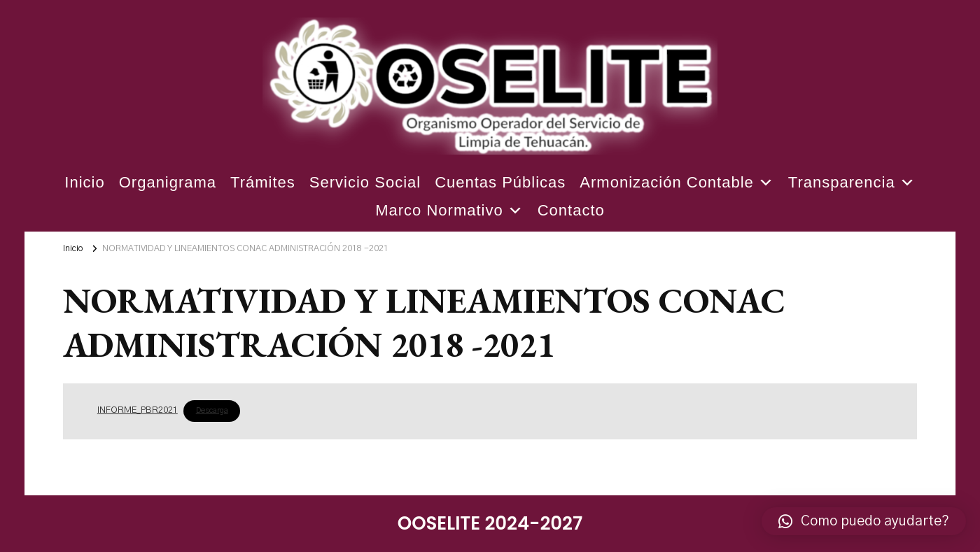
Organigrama (168, 182)
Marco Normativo (449, 211)
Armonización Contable (677, 183)
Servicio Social (365, 182)
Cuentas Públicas (500, 182)
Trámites (263, 182)
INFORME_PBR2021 (138, 410)
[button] (864, 521)
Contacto (571, 210)
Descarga (212, 410)
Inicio (84, 182)
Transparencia (852, 183)
